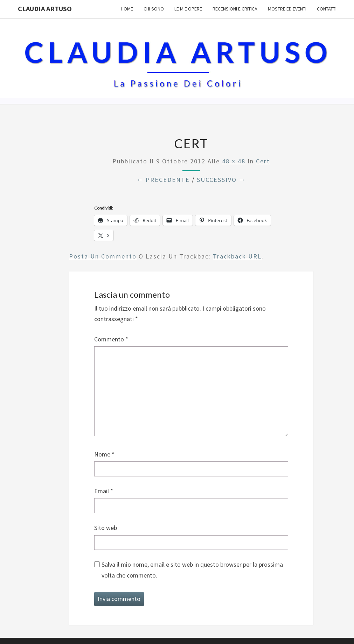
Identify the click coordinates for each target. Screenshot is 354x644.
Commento (111, 339)
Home (127, 9)
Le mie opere (188, 9)
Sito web (106, 528)
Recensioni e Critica (235, 9)
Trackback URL (237, 256)
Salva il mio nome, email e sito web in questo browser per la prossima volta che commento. (192, 570)
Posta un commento (103, 256)
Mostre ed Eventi (287, 9)
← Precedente (163, 180)
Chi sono (154, 9)
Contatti (327, 9)
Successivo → (221, 180)
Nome (104, 454)
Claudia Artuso (45, 9)
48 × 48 (234, 161)
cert (263, 161)
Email (104, 491)
